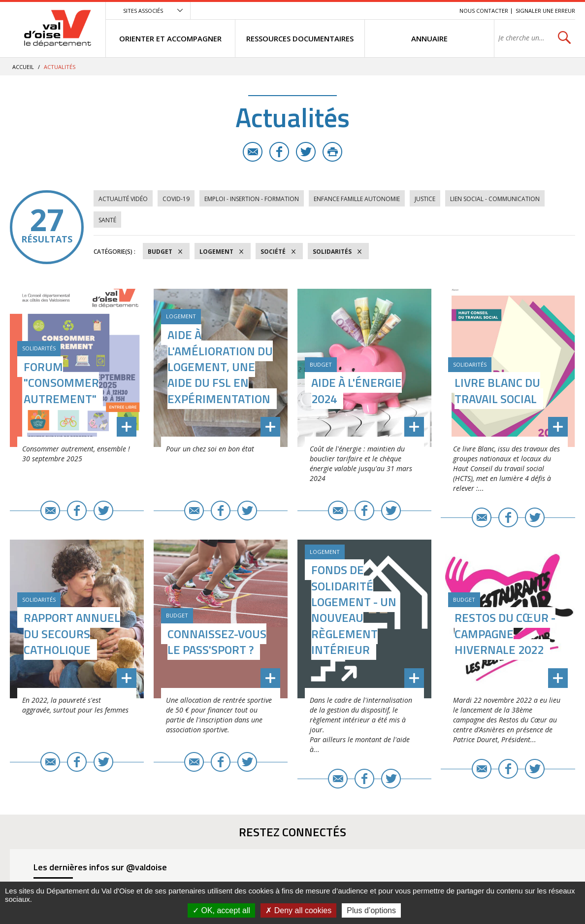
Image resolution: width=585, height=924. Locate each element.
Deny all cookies (298, 910)
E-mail (253, 152)
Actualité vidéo (123, 199)
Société (273, 252)
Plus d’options (371, 910)
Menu (380, 11)
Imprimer (332, 152)
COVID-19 (176, 199)
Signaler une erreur (545, 11)
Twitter (306, 152)
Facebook (279, 152)
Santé (107, 220)
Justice (425, 199)
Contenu (406, 11)
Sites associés (143, 11)
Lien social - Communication (495, 199)
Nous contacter (484, 11)
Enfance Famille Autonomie (357, 199)
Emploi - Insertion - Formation (252, 199)
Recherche (438, 11)
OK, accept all (221, 910)
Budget (160, 252)
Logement (216, 252)
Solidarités (332, 252)
